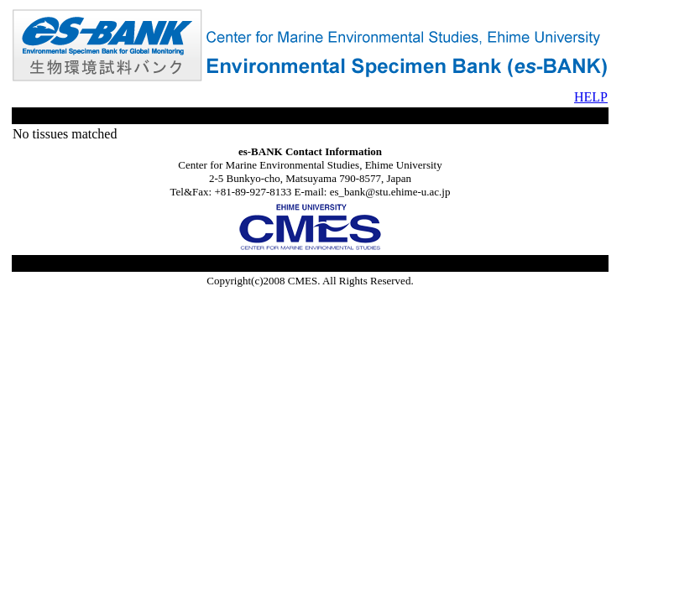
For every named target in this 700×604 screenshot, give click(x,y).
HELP (591, 97)
